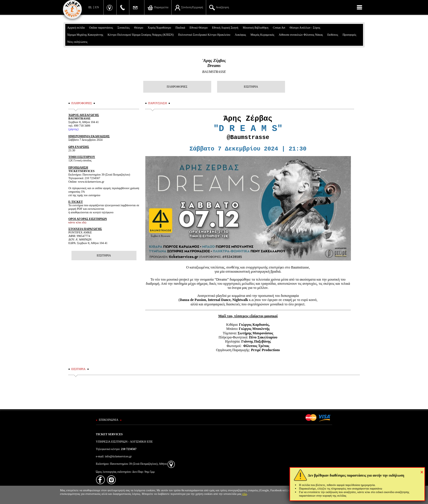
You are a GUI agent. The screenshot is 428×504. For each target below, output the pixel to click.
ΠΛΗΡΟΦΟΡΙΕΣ (177, 87)
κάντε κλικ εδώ (78, 222)
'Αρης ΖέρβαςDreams (214, 63)
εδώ (245, 494)
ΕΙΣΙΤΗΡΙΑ (251, 87)
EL (90, 7)
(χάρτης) (74, 129)
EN (97, 7)
